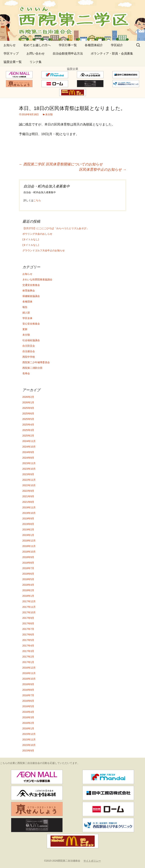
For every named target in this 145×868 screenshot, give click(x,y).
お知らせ (10, 45)
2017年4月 (28, 646)
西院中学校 (29, 357)
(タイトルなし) (31, 239)
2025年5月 (28, 419)
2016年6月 (28, 701)
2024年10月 (29, 447)
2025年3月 (28, 430)
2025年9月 (28, 408)
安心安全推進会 (31, 324)
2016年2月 (28, 723)
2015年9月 (28, 751)
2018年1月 (28, 596)
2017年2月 (28, 657)
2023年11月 (29, 463)
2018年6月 (28, 574)
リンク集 (36, 62)
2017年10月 (29, 612)
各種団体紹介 (94, 45)
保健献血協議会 (31, 296)
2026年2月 (28, 397)
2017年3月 (28, 651)
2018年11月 (29, 546)
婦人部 (26, 313)
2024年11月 (29, 441)
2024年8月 (28, 458)
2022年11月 (29, 480)
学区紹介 (117, 45)
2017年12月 (29, 601)
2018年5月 (28, 579)
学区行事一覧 (68, 45)
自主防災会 (29, 346)
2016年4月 (28, 712)
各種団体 (27, 302)
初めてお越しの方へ (37, 45)
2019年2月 (28, 530)
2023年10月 (29, 469)
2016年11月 (29, 673)
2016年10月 (29, 679)
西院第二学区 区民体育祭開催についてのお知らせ (61, 164)
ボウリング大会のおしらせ (37, 234)
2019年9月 (28, 518)
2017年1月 (28, 662)
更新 (25, 329)
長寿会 (26, 373)
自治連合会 (29, 351)
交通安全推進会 (31, 285)
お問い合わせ (36, 54)
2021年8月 (28, 502)
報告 (25, 307)
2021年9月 (28, 496)
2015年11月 (29, 739)
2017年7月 (28, 629)
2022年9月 (28, 491)
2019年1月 (28, 535)
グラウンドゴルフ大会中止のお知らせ (44, 250)
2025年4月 (28, 425)
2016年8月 (28, 690)
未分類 (49, 114)
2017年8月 (28, 623)
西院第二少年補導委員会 (36, 362)
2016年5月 (28, 706)
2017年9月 (28, 618)
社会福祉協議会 (31, 340)
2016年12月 (29, 668)
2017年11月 (29, 607)
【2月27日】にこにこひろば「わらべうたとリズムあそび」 (56, 228)
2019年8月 (28, 524)
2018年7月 (28, 568)
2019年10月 (29, 513)
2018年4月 (28, 585)
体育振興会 (29, 291)
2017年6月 (28, 635)
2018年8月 (28, 563)
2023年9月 (28, 474)
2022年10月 (29, 485)
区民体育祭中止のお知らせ (103, 170)
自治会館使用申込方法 (68, 54)
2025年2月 (28, 436)
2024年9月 (28, 452)
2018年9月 (28, 557)
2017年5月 (28, 640)
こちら (37, 200)
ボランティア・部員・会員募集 (112, 54)
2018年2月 (28, 590)
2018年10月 (29, 552)
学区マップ (11, 54)
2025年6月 (28, 414)
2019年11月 (29, 507)
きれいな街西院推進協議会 (37, 279)
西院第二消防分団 (32, 368)
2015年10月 (29, 745)
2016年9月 (28, 684)
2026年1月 (28, 402)
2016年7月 (28, 695)
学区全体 (27, 318)
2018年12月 (29, 541)
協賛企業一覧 (13, 62)
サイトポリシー (92, 861)
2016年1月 (28, 728)
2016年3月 (28, 717)
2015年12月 (29, 734)
